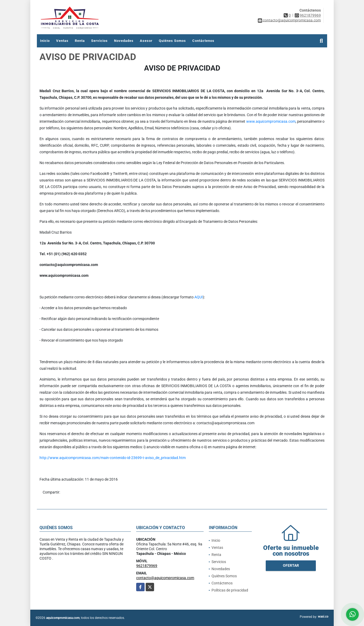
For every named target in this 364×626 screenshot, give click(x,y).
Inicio (45, 41)
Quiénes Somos (172, 41)
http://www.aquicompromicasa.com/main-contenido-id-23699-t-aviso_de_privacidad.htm (113, 458)
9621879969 (310, 15)
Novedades (124, 41)
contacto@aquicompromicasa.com (165, 578)
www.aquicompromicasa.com (271, 121)
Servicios (99, 41)
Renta (80, 41)
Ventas (62, 41)
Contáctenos (203, 41)
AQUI (199, 297)
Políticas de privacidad (230, 590)
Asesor (146, 41)
